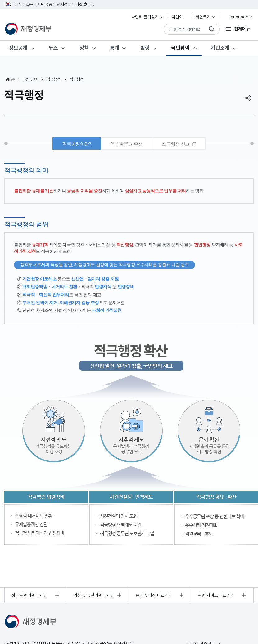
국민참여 (180, 48)
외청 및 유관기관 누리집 (94, 595)
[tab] (179, 143)
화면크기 (206, 17)
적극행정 (54, 79)
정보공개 (18, 48)
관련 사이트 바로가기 (216, 595)
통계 (115, 48)
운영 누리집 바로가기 (154, 595)
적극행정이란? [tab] (77, 144)
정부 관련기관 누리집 (29, 595)
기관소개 (220, 48)
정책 (84, 48)
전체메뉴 (242, 29)
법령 (145, 48)
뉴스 (53, 48)
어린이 (180, 17)
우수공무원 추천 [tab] (127, 144)
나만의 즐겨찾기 (147, 17)
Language (238, 17)
